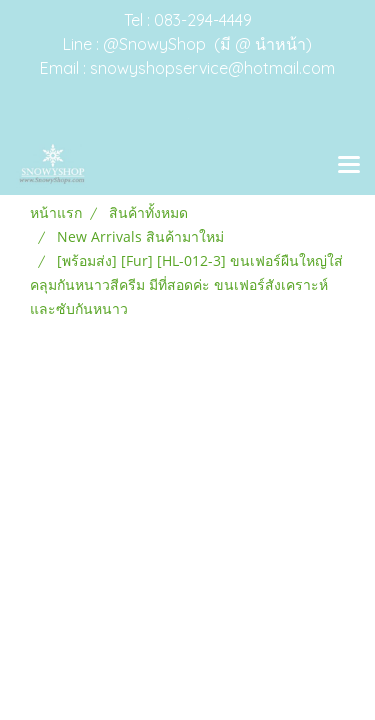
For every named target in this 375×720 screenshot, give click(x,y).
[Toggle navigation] (349, 166)
